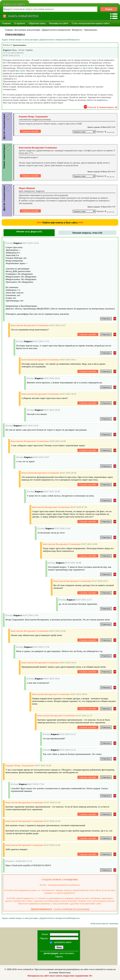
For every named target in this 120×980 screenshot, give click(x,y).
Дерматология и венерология (56, 30)
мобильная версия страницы (104, 923)
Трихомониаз (91, 30)
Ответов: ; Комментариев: (102, 107)
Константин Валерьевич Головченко (38, 148)
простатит (20, 71)
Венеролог (77, 30)
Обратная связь (37, 23)
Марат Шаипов (27, 188)
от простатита (87, 68)
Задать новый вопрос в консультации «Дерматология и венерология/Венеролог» (41, 40)
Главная (6, 23)
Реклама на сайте (59, 23)
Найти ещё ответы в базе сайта (60, 223)
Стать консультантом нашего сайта (91, 23)
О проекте (19, 23)
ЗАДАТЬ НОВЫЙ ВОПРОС (23, 16)
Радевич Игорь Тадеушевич (33, 116)
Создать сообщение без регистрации (71, 909)
